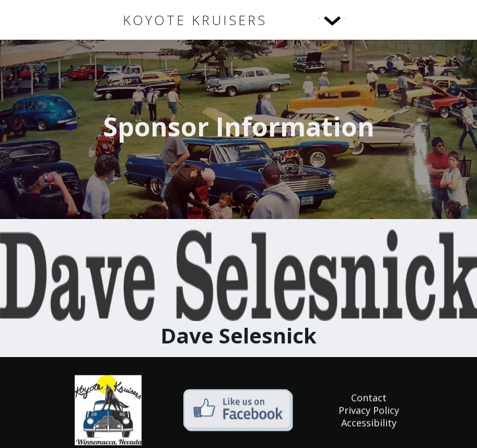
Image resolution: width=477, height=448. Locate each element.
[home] (195, 20)
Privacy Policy (369, 411)
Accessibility (369, 424)
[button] (311, 20)
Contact (369, 399)
